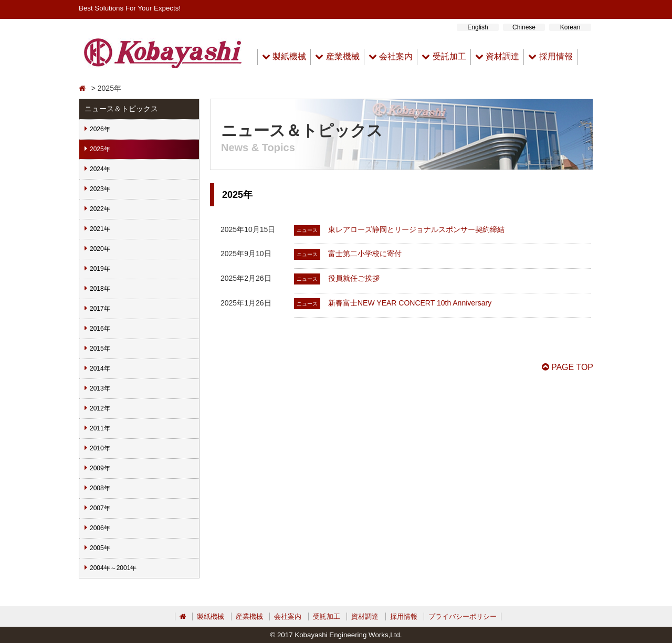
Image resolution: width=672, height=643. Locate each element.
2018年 (100, 289)
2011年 (100, 428)
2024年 (100, 169)
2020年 (100, 249)
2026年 (100, 129)
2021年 (100, 229)
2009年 (100, 468)
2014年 (100, 368)
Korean (570, 27)
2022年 (100, 209)
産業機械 (337, 56)
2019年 (100, 269)
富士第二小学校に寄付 (365, 254)
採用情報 (550, 56)
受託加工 (444, 56)
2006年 (100, 528)
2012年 (100, 408)
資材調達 (497, 56)
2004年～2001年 (113, 568)
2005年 (100, 548)
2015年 (100, 349)
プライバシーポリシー (463, 616)
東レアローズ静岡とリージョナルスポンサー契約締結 (416, 229)
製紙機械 (284, 56)
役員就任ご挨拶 (354, 278)
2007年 (100, 508)
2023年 (100, 189)
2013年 (100, 388)
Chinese (524, 27)
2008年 (100, 488)
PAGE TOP (568, 367)
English (477, 27)
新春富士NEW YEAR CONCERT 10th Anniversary (410, 303)
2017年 (100, 309)
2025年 (100, 149)
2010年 (100, 448)
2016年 (100, 329)
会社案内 (391, 56)
